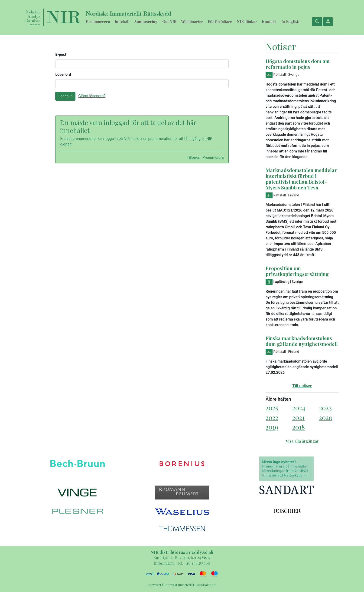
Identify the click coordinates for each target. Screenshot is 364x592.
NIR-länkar (247, 21)
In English (290, 21)
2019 (272, 427)
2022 (272, 417)
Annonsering (146, 21)
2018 (299, 427)
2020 (326, 417)
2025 (272, 408)
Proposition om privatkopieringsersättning (297, 271)
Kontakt (269, 21)
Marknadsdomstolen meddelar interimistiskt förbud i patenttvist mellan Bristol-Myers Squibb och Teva (301, 179)
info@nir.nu (164, 563)
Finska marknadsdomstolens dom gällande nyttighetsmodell (302, 341)
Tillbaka (193, 157)
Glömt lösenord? (92, 96)
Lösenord (63, 74)
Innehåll (122, 21)
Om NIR (169, 21)
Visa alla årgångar (302, 441)
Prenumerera (98, 21)
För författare (220, 21)
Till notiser (302, 385)
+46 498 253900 (197, 563)
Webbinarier (192, 21)
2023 (325, 408)
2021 (298, 417)
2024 (299, 408)
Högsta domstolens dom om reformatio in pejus (298, 64)
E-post (61, 55)
